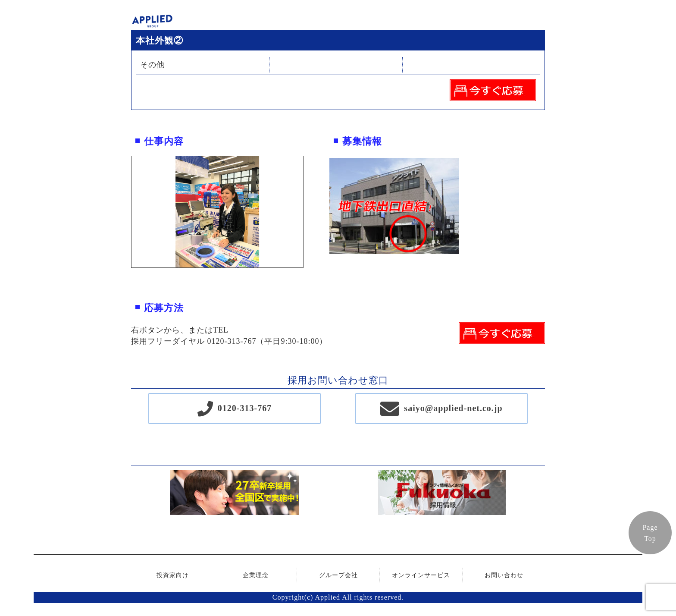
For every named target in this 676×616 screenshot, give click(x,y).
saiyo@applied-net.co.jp (453, 408)
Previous (125, 212)
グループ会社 (338, 575)
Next (310, 212)
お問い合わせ (504, 575)
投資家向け (173, 575)
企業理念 (256, 575)
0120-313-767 (245, 408)
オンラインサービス (421, 575)
